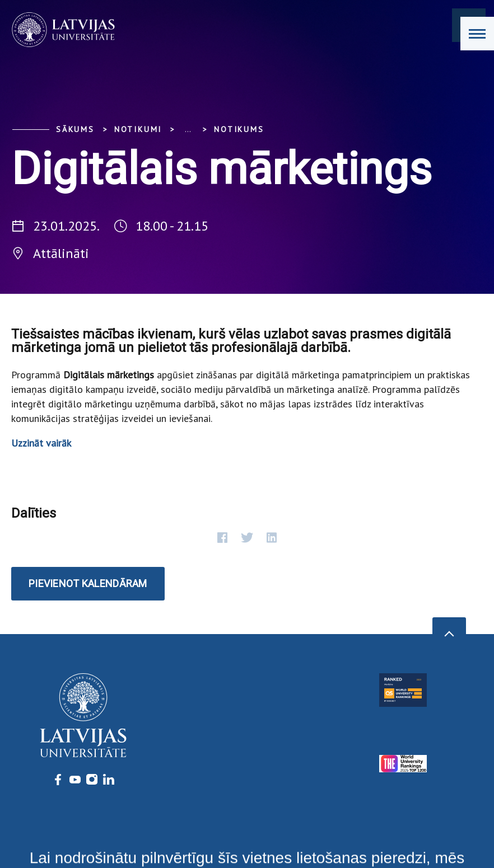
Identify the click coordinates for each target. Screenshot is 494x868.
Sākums (75, 129)
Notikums (239, 129)
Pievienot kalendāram (88, 583)
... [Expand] (188, 129)
